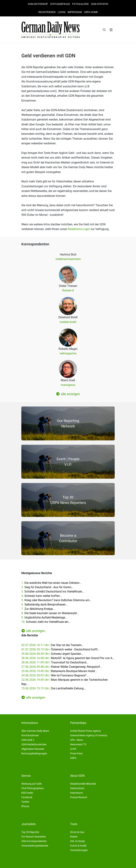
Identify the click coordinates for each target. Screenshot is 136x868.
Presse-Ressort (79, 797)
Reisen (74, 837)
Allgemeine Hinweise (33, 749)
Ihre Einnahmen (30, 735)
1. (51, 583)
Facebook (27, 797)
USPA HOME (91, 12)
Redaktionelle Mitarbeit (83, 784)
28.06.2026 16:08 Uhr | (68, 658)
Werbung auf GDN (31, 784)
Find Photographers (33, 788)
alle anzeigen (68, 394)
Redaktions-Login (79, 229)
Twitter (25, 802)
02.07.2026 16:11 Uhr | (53, 645)
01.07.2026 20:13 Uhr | (60, 649)
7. (38, 609)
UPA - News (77, 740)
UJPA (73, 749)
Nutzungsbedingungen (34, 753)
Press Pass (76, 753)
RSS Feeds (27, 793)
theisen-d (68, 290)
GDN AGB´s (28, 740)
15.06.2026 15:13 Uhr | (54, 688)
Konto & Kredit (78, 846)
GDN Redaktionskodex (34, 744)
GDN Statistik (100, 4)
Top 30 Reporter (30, 832)
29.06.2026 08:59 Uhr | (52, 654)
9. (44, 617)
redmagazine (68, 353)
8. (50, 613)
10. (46, 622)
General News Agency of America (89, 735)
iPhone (25, 806)
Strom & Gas (77, 832)
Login (61, 12)
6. (45, 604)
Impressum (75, 12)
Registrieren (47, 12)
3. (53, 592)
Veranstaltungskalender (35, 846)
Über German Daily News (35, 731)
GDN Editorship (38, 4)
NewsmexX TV (78, 744)
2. (47, 587)
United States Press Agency (86, 731)
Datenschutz (77, 788)
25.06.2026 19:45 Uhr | (59, 671)
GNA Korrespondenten (34, 841)
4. (42, 596)
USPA (73, 758)
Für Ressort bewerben (34, 837)
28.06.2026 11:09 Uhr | (55, 662)
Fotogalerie (80, 4)
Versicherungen (79, 850)
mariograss (68, 385)
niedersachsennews (68, 259)
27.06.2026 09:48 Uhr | (62, 667)
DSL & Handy (77, 841)
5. (57, 600)
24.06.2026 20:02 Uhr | (55, 675)
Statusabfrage (60, 4)
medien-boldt (68, 322)
